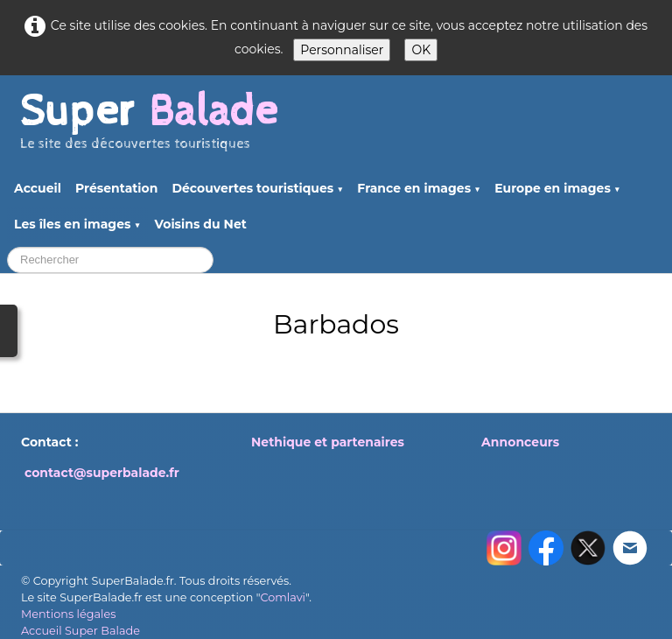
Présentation (116, 188)
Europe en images (557, 188)
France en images (419, 188)
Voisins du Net (201, 224)
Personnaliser (342, 50)
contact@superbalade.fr (102, 473)
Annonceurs (520, 442)
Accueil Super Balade (80, 631)
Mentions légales (68, 614)
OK (421, 50)
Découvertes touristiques (257, 188)
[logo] (149, 128)
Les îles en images (77, 224)
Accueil (38, 188)
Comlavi (283, 597)
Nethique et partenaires (328, 442)
